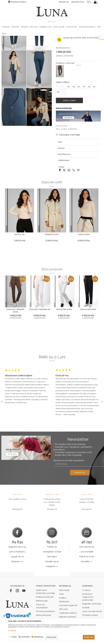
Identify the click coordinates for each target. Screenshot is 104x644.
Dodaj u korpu (69, 135)
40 (79, 122)
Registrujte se (78, 2)
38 (73, 122)
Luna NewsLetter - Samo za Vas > (54, 36)
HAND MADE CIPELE (18, 36)
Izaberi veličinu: (63, 117)
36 (68, 122)
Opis (78, 177)
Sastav (78, 183)
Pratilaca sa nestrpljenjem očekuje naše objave (52, 587)
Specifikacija (78, 189)
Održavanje (78, 195)
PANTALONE (32, 40)
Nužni (14, 637)
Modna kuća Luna (9, 40)
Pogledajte (17, 544)
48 (58, 127)
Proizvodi (22, 40)
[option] (18, 36)
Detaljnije (12, 631)
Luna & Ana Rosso (86, 36)
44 (89, 122)
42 (84, 122)
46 (94, 122)
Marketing (39, 637)
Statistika (25, 637)
